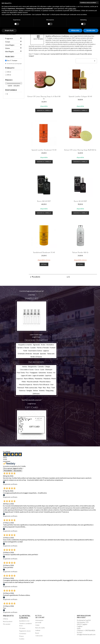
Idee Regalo (10, 51)
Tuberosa (22, 390)
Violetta (42, 390)
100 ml (9, 72)
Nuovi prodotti (8, 621)
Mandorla (47, 378)
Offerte (6, 619)
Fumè (25, 351)
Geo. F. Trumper (12, 60)
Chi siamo (22, 628)
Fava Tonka (21, 372)
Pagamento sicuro (25, 631)
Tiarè (53, 388)
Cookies (22, 639)
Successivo (18, 471)
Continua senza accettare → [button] (89, 3)
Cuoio (42, 369)
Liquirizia (48, 375)
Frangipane (34, 372)
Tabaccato (51, 354)
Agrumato (36, 345)
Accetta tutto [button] (91, 30)
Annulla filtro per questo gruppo (14, 64)
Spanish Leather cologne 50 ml (80, 97)
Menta (54, 378)
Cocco (37, 369)
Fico (27, 372)
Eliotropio (49, 369)
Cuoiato (33, 348)
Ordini (37, 625)
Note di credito (40, 628)
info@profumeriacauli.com (86, 634)
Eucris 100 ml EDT (44, 201)
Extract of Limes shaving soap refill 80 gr (80, 150)
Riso (44, 388)
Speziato (43, 354)
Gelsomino (42, 372)
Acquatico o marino (25, 345)
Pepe (40, 388)
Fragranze (9, 38)
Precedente (35, 277)
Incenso (50, 372)
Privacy (21, 636)
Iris (54, 372)
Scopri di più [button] (9, 30)
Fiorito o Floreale (43, 348)
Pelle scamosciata (31, 388)
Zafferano (36, 393)
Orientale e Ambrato (25, 354)
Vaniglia (29, 390)
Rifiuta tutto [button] (75, 30)
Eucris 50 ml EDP (80, 201)
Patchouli (21, 388)
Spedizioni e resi (24, 621)
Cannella (41, 366)
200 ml (9, 75)
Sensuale (36, 354)
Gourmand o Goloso (35, 351)
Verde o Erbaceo (36, 357)
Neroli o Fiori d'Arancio (41, 384)
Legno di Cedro (26, 375)
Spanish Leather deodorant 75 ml (44, 150)
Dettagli (44, 264)
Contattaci (23, 633)
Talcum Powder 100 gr (80, 253)
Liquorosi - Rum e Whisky (25, 378)
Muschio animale (33, 382)
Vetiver (35, 390)
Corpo (8, 42)
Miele (24, 382)
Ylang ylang (49, 390)
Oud (52, 384)
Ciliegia (47, 366)
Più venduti (7, 624)
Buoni (37, 633)
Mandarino (39, 378)
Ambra (25, 366)
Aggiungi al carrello (44, 111)
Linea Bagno (10, 45)
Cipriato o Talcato (23, 348)
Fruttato (53, 348)
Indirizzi (38, 630)
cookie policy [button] (72, 9)
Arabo (43, 345)
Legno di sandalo (38, 375)
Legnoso (46, 351)
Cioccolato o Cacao (27, 369)
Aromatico (50, 345)
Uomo (7, 48)
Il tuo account (40, 617)
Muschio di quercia (26, 384)
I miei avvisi (39, 636)
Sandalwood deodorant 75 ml (44, 253)
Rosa (49, 388)
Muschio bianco (45, 382)
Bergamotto (32, 366)
